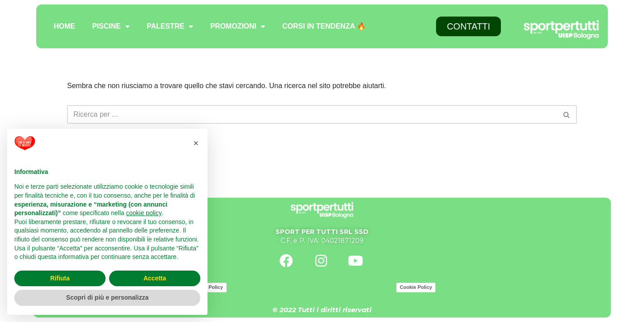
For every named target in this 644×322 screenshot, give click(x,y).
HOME (64, 26)
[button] (196, 143)
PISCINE (111, 26)
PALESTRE (170, 26)
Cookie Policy (416, 287)
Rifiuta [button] (60, 278)
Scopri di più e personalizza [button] (107, 297)
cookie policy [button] (144, 213)
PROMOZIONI (238, 26)
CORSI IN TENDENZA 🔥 (324, 26)
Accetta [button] (155, 278)
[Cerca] (312, 114)
